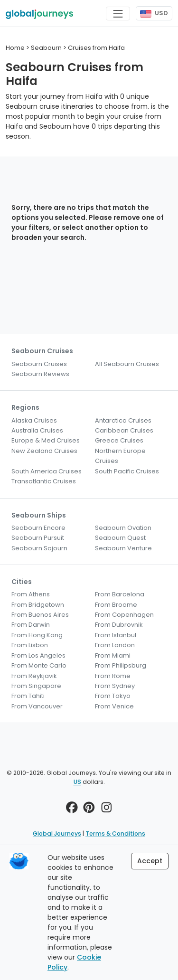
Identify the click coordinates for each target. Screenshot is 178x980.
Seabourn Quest (120, 538)
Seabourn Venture (123, 548)
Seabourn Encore (38, 528)
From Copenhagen (124, 615)
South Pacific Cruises (127, 471)
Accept (150, 861)
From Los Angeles (38, 655)
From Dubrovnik (119, 625)
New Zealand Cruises (44, 451)
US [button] (77, 782)
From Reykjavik (34, 676)
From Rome (113, 676)
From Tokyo (113, 696)
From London (115, 645)
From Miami (113, 655)
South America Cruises (47, 471)
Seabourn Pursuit (38, 538)
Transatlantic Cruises (44, 481)
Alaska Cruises (34, 420)
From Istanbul (116, 635)
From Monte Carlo (39, 665)
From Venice (114, 706)
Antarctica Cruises (123, 420)
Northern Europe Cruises (120, 456)
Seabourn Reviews (40, 374)
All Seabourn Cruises (127, 364)
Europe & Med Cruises (46, 440)
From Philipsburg (121, 665)
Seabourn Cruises (39, 364)
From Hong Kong (37, 635)
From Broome (116, 605)
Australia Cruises (37, 430)
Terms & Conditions (115, 834)
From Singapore (36, 686)
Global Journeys (57, 834)
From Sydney (115, 686)
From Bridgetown (38, 605)
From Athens (31, 594)
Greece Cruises (119, 440)
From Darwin (31, 625)
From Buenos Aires (40, 615)
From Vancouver (37, 706)
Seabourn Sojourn (39, 548)
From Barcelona (120, 594)
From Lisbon (30, 645)
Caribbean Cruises (124, 430)
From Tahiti (28, 696)
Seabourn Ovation (123, 528)
